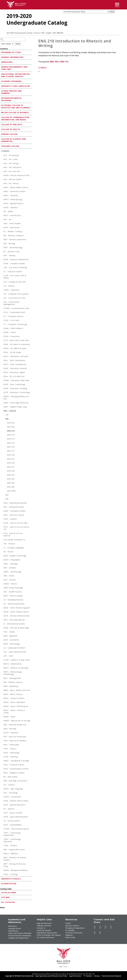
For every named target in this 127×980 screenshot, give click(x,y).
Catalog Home (9, 893)
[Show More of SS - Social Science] (2, 821)
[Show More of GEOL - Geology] (2, 564)
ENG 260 (11, 479)
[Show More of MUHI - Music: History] (2, 695)
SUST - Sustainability (13, 825)
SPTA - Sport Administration (16, 817)
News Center (70, 937)
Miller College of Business (15, 112)
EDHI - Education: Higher (14, 372)
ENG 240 (11, 471)
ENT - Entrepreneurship (14, 507)
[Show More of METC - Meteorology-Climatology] (2, 672)
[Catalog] (86, 12)
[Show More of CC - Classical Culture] (2, 272)
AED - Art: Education (12, 167)
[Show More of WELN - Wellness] (2, 854)
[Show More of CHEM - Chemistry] (2, 290)
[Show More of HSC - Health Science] (2, 592)
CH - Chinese (9, 286)
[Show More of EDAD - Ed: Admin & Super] (2, 349)
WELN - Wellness (11, 854)
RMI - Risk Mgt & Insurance (15, 781)
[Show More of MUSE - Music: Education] (2, 703)
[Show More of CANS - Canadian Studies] (2, 264)
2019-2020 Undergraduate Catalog (19, 33)
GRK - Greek (9, 576)
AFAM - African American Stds (17, 175)
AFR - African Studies (13, 179)
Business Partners (72, 926)
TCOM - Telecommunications (16, 829)
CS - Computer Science (13, 316)
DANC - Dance (10, 332)
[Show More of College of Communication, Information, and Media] (1, 117)
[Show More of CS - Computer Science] (2, 317)
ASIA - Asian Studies (12, 223)
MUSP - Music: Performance (16, 706)
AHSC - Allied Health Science (16, 187)
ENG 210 (11, 431)
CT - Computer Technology (15, 324)
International (13, 931)
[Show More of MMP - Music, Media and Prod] (2, 691)
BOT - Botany (10, 255)
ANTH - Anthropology (13, 199)
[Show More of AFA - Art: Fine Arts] (2, 172)
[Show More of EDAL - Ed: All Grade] (2, 353)
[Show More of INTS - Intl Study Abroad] (2, 620)
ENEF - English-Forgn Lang (15, 407)
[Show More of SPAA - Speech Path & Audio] (2, 801)
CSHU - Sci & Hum (11, 320)
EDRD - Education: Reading (15, 388)
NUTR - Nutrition (11, 733)
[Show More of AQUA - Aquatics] (2, 208)
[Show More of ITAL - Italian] (2, 632)
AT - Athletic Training (13, 231)
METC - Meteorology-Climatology (13, 673)
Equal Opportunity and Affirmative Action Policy (51, 976)
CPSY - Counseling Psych (14, 312)
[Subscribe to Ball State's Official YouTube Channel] (106, 927)
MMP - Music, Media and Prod (17, 690)
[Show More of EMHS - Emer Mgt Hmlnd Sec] (2, 403)
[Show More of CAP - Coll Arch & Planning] (2, 268)
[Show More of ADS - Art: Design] (2, 164)
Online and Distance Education (20, 933)
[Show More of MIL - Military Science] (2, 683)
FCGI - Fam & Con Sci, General (13, 534)
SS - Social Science (12, 821)
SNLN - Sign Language (13, 789)
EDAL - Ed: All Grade (12, 352)
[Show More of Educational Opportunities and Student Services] (1, 74)
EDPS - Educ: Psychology (14, 384)
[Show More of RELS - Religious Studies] (2, 773)
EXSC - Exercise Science (14, 515)
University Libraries (44, 930)
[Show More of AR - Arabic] (2, 212)
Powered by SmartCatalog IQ (111, 976)
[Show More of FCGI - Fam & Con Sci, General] (2, 534)
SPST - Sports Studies (13, 813)
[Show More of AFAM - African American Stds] (2, 176)
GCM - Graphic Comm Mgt (15, 556)
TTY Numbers (88, 976)
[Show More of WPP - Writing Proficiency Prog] (2, 864)
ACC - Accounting (11, 155)
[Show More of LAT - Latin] (2, 656)
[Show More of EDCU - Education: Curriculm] (2, 357)
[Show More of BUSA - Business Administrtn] (2, 260)
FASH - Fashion (10, 519)
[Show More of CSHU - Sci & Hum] (2, 321)
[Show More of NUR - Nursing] (2, 729)
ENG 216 (11, 447)
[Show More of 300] (4, 495)
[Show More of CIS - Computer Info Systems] (2, 294)
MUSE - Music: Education (14, 702)
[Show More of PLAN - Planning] (2, 757)
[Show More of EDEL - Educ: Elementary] (2, 361)
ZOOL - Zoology (11, 874)
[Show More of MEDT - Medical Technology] (2, 668)
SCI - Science (9, 785)
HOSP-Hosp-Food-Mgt (13, 588)
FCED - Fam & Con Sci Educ (16, 523)
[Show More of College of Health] (1, 129)
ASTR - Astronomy (12, 227)
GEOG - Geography (12, 560)
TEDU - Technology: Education (12, 840)
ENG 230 (11, 463)
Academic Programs (11, 81)
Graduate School (15, 928)
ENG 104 (54, 62)
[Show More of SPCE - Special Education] (2, 805)
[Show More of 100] (4, 415)
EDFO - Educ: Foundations (15, 364)
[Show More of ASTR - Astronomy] (2, 228)
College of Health (11, 129)
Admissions (7, 62)
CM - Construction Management (11, 303)
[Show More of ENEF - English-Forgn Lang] (2, 407)
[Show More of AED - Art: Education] (2, 168)
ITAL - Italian (9, 632)
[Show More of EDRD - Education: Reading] (2, 389)
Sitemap (97, 976)
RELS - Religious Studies (14, 773)
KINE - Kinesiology (12, 644)
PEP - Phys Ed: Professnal (15, 737)
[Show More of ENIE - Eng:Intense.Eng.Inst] (2, 503)
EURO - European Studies (15, 511)
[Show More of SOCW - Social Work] (2, 797)
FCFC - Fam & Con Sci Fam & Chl (16, 528)
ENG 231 (11, 467)
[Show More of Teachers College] (1, 146)
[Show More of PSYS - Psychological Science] (2, 769)
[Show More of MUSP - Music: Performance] (2, 707)
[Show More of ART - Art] (2, 220)
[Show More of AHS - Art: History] (2, 184)
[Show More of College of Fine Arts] (1, 124)
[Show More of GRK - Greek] (2, 576)
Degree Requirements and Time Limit (14, 68)
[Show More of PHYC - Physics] (2, 749)
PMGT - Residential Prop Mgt (16, 761)
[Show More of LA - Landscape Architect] (2, 648)
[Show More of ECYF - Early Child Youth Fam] (2, 341)
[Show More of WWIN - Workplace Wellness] (2, 871)
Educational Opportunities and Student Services (16, 75)
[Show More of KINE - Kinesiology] (2, 644)
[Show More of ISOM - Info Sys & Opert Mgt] (2, 628)
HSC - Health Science (13, 592)
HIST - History (10, 580)
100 (7, 415)
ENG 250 (11, 475)
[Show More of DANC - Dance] (2, 333)
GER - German (10, 568)
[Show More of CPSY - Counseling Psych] (2, 313)
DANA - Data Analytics (13, 328)
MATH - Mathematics (13, 664)
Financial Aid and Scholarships (20, 936)
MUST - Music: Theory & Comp (14, 711)
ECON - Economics (12, 336)
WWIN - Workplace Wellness (16, 870)
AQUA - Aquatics (11, 207)
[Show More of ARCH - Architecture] (2, 216)
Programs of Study (11, 52)
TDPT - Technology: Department (12, 834)
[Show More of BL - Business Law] (2, 252)
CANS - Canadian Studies (14, 263)
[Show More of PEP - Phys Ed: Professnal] (2, 737)
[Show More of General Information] (1, 57)
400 (7, 499)
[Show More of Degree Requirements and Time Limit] (1, 67)
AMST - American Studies (15, 191)
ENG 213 (11, 435)
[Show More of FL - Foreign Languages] (2, 548)
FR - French (9, 552)
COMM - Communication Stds (16, 308)
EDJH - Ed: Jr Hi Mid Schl (14, 376)
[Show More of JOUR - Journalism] (2, 640)
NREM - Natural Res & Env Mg (17, 721)
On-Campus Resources (45, 937)
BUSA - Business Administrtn (16, 259)
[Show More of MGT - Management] (2, 679)
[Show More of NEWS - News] (2, 717)
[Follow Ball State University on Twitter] (100, 927)
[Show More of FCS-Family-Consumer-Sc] (2, 540)
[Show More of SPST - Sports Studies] (2, 813)
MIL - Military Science (13, 682)
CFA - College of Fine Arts (15, 282)
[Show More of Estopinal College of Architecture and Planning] (1, 105)
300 (7, 495)
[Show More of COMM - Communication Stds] (2, 309)
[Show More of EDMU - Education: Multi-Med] (2, 381)
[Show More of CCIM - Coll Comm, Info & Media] (2, 276)
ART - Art (8, 219)
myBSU (68, 923)
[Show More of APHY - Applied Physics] (2, 204)
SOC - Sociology (11, 793)
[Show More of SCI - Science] (2, 785)
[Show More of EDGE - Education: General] (2, 369)
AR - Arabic (8, 211)
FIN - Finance (9, 544)
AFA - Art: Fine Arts (12, 171)
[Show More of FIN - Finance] (2, 544)
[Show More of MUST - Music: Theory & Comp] (2, 711)
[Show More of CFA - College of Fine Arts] (2, 282)
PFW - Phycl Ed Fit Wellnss (15, 741)
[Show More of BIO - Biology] (2, 244)
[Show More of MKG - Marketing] (2, 687)
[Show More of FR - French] (2, 552)
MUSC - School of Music (14, 698)
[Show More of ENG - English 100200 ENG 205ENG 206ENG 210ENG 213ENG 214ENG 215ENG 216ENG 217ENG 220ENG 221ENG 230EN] (2, 411)
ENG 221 (11, 459)
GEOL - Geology (10, 564)
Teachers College (10, 146)
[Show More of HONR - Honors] (2, 584)
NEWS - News (9, 717)
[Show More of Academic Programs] (1, 81)
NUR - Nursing (10, 729)
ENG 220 (11, 455)
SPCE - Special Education (14, 805)
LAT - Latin (8, 656)
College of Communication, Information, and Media (15, 118)
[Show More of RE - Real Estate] (2, 777)
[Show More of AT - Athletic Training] (2, 232)
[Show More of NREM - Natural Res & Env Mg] (2, 721)
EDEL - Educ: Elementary (14, 360)
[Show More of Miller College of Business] (1, 112)
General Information (12, 57)
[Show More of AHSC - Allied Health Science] (2, 188)
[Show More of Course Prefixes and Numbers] (1, 91)
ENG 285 (11, 487)
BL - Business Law (12, 251)
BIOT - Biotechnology (13, 247)
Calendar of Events (44, 926)
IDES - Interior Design (13, 596)
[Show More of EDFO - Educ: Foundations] (2, 365)
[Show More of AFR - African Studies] (2, 180)
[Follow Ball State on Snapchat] (100, 933)
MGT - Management (12, 678)
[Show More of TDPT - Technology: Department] (2, 833)
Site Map (6, 897)
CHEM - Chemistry (11, 290)
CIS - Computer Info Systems (16, 294)
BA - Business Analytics (14, 235)
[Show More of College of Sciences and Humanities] (1, 139)
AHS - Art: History (11, 183)
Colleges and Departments (18, 938)
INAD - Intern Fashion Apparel (17, 608)
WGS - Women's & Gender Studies (15, 859)
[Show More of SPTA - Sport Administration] (2, 817)
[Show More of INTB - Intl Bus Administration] (2, 616)
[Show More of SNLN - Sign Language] (2, 789)
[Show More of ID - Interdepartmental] (2, 600)
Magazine (69, 935)
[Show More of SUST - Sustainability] (2, 825)
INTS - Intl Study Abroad (14, 620)
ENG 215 (11, 443)
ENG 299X (11, 491)
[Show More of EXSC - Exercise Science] (2, 515)
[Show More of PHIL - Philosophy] (2, 745)
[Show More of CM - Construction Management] (2, 302)
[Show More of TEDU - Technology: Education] (2, 840)
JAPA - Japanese (10, 636)
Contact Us (41, 928)
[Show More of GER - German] (2, 568)
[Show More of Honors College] (1, 134)
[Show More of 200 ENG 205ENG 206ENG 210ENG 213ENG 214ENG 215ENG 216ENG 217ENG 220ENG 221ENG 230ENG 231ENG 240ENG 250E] (4, 419)
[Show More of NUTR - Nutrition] (2, 733)
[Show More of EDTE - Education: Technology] (2, 393)
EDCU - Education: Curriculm (16, 356)
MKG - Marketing (11, 686)
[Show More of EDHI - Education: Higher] (2, 373)
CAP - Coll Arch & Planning (15, 268)
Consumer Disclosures (74, 933)
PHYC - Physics (10, 749)
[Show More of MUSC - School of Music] (2, 699)
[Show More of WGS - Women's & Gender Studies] (2, 858)
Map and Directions (44, 923)
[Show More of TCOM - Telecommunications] (2, 829)
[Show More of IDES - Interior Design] (2, 596)
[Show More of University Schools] (1, 879)
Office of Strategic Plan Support (49, 935)
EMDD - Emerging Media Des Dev (16, 398)
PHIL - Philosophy (11, 745)
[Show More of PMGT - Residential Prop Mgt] (2, 761)
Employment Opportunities (47, 933)
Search (18, 44)
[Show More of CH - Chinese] (2, 286)
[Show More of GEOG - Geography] (2, 560)
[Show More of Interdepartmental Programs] (1, 98)
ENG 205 (11, 423)
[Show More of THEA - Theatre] (2, 846)
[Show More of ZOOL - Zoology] (2, 875)
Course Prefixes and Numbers (11, 92)
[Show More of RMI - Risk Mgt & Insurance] (2, 781)
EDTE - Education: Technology (17, 392)
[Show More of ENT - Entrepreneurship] (2, 507)
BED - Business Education (15, 239)
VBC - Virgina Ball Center (14, 850)
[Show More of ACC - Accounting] (2, 156)
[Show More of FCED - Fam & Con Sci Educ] (2, 523)
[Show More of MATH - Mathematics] (2, 664)
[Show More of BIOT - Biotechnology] (2, 248)
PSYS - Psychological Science (16, 769)
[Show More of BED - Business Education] (2, 240)
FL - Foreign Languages (14, 548)
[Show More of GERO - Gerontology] (2, 572)
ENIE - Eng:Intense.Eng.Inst (15, 503)
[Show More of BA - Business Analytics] (2, 236)
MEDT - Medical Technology (16, 668)
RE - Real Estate (11, 777)
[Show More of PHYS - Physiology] (2, 753)
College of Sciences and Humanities (14, 140)
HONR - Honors (10, 584)
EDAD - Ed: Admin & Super (15, 348)
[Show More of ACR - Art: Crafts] (2, 160)
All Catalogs (8, 902)
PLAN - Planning (11, 757)
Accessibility (70, 930)
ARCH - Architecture (12, 215)
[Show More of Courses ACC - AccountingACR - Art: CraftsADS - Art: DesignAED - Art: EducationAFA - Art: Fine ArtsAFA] (1, 151)
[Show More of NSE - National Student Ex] (2, 725)
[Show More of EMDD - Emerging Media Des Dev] (2, 397)
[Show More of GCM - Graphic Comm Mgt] (2, 556)
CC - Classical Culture (13, 272)
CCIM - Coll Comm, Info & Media (15, 277)
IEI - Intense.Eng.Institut (14, 604)
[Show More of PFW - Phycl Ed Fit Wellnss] (2, 741)
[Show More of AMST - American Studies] (2, 192)
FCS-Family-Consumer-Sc (14, 540)
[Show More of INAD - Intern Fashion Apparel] (2, 608)
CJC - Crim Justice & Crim (14, 298)
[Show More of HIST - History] (2, 580)
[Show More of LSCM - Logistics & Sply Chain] (2, 660)
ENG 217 (11, 451)
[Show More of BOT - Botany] (2, 256)
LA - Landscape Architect (14, 648)
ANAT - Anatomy (11, 195)
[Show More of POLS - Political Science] (2, 765)
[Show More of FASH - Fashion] (2, 519)
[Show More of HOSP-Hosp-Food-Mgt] (2, 588)
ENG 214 (11, 439)
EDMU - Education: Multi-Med (16, 380)
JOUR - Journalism (11, 640)
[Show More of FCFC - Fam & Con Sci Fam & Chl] (2, 527)
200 (54, 33)
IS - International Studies (14, 624)
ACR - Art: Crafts (11, 159)
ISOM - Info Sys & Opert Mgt (16, 628)
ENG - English (46, 33)
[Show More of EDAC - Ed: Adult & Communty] (2, 345)
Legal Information (75, 976)
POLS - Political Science (14, 765)
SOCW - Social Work (12, 797)
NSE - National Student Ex (15, 725)
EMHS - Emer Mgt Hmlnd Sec (16, 403)
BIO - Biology (9, 243)
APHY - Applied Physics (14, 203)
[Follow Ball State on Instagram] (111, 927)
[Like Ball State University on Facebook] (95, 927)
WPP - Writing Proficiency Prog (15, 865)
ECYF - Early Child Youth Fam (16, 340)
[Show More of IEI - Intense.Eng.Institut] (2, 604)
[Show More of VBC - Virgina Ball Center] (2, 850)
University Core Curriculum (15, 86)
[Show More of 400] (4, 499)
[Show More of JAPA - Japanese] (2, 636)
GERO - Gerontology (12, 572)
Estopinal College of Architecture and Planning (16, 106)
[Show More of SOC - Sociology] (2, 793)
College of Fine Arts (12, 124)
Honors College (9, 134)
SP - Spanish (9, 809)
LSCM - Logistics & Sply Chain (17, 660)
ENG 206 (11, 427)
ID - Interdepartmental (13, 600)
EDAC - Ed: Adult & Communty (17, 344)
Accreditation (9, 884)
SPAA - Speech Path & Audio (16, 801)
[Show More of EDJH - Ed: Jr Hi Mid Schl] (2, 377)
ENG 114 (64, 62)
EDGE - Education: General (15, 368)
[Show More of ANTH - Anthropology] (2, 200)
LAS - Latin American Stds (15, 652)
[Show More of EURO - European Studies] (2, 511)
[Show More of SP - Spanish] (2, 809)
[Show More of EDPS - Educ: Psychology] (2, 385)
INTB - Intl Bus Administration (17, 616)
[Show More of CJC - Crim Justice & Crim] (2, 298)
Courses (37, 33)
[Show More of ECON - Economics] (2, 337)
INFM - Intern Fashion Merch (16, 612)
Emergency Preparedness (75, 928)
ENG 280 (11, 483)
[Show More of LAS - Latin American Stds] (2, 652)
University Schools (11, 879)
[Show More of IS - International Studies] (2, 624)
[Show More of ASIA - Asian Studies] (2, 224)
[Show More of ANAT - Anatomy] (2, 196)
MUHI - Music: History (13, 694)
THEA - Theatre (10, 846)
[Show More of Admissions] (1, 62)
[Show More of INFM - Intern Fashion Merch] (2, 612)
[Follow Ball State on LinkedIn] (95, 933)
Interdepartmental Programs (11, 99)
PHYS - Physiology (11, 753)
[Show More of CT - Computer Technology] (2, 325)
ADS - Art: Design (11, 163)
